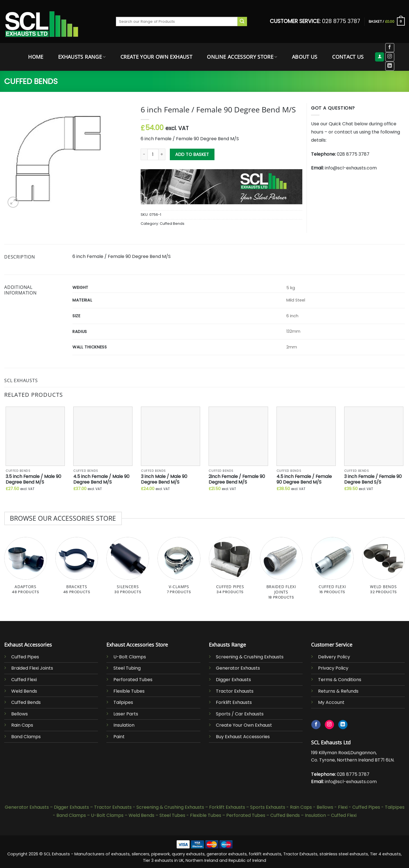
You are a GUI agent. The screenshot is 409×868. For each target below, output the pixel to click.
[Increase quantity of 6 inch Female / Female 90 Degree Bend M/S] (162, 154)
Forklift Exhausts (234, 702)
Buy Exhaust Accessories (243, 737)
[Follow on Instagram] (390, 57)
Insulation (124, 725)
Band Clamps (26, 737)
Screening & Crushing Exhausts (250, 657)
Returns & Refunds (338, 691)
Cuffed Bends (31, 81)
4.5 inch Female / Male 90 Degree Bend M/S (101, 480)
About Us (305, 57)
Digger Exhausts (233, 680)
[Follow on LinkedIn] (390, 66)
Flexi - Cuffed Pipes (359, 807)
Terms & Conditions (340, 680)
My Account (331, 702)
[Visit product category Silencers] (128, 569)
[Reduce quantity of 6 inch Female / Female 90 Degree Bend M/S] (144, 154)
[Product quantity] (153, 154)
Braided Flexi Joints (32, 668)
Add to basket (192, 154)
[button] (387, 22)
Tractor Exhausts (235, 691)
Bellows (20, 714)
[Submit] (242, 22)
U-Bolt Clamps (130, 657)
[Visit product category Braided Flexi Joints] (281, 571)
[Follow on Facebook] (390, 48)
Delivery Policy (334, 657)
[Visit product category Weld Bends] (383, 569)
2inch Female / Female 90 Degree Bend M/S (237, 480)
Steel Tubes (172, 815)
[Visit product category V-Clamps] (179, 569)
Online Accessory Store (242, 57)
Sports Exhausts (268, 807)
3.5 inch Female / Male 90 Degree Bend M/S (33, 480)
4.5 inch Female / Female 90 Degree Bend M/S (304, 480)
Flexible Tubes (129, 691)
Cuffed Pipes (25, 657)
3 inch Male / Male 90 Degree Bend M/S (164, 480)
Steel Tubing (127, 668)
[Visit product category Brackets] (77, 569)
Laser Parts (126, 714)
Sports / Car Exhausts (240, 714)
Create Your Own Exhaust (156, 57)
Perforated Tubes (133, 680)
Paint (119, 737)
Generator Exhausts (238, 668)
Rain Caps (22, 725)
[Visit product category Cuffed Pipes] (230, 569)
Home (36, 57)
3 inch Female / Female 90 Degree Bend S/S (373, 480)
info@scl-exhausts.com (351, 168)
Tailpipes (123, 702)
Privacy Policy (333, 668)
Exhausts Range (82, 57)
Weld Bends (24, 691)
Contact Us (348, 57)
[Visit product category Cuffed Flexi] (332, 569)
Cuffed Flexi (24, 680)
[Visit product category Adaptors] (26, 569)
